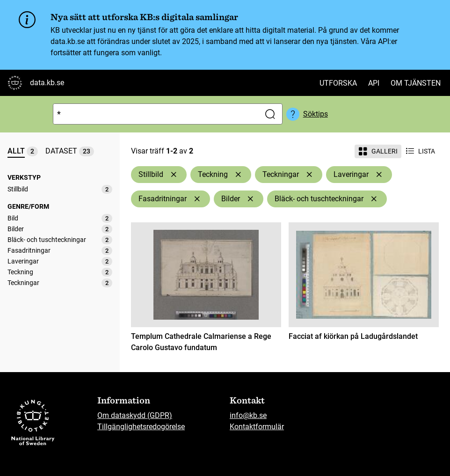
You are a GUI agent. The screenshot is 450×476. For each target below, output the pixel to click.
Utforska (338, 83)
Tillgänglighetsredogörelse (141, 427)
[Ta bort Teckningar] (309, 175)
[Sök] (155, 114)
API (374, 83)
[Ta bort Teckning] (238, 175)
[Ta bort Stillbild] (174, 175)
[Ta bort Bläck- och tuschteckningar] (374, 199)
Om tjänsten (416, 83)
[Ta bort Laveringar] (379, 175)
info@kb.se (248, 415)
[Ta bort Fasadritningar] (197, 199)
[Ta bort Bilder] (250, 199)
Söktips (316, 114)
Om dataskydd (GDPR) (135, 415)
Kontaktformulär (257, 427)
